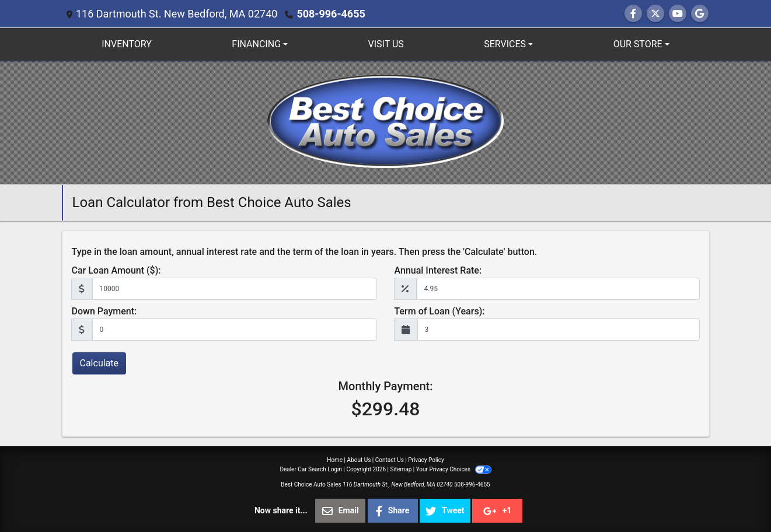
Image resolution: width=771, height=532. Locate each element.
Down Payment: (104, 311)
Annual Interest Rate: (438, 270)
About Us (359, 460)
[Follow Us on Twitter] (655, 14)
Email (341, 511)
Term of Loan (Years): (440, 311)
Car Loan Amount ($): (116, 270)
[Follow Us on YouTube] (678, 14)
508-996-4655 (331, 14)
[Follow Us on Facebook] (633, 14)
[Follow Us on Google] (700, 14)
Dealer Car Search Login (311, 469)
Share (393, 511)
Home (335, 460)
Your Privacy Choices (454, 469)
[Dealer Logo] (385, 122)
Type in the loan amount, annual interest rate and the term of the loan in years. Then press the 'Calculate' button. (305, 252)
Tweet (445, 511)
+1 (498, 511)
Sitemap (401, 469)
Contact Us (390, 460)
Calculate (100, 363)
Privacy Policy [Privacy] (426, 460)
